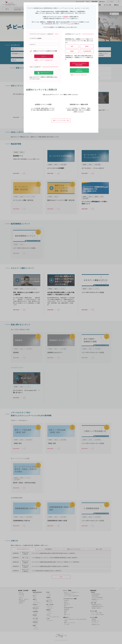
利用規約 (66, 17)
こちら (70, 24)
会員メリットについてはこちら (79, 75)
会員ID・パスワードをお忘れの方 (43, 60)
